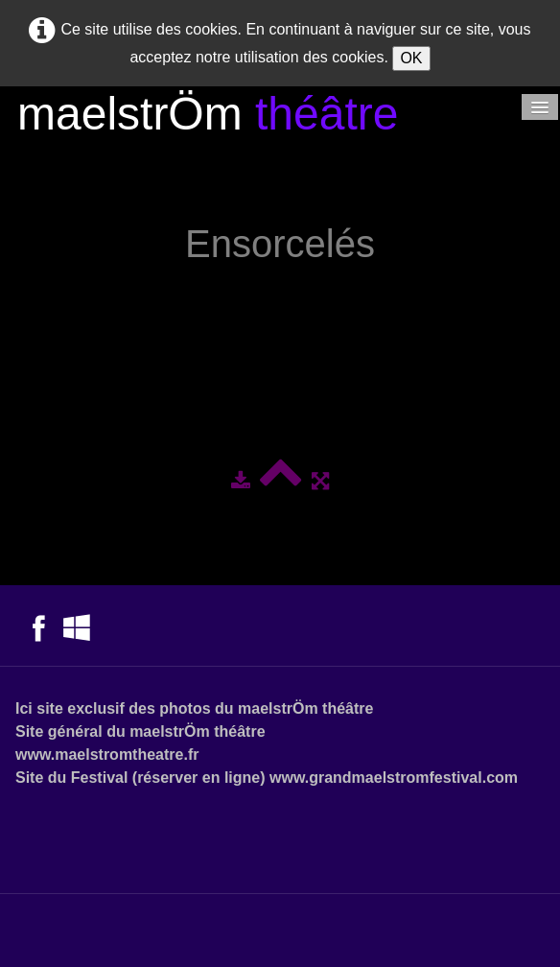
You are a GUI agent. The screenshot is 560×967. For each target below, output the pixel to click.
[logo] (208, 117)
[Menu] (540, 107)
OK (411, 58)
